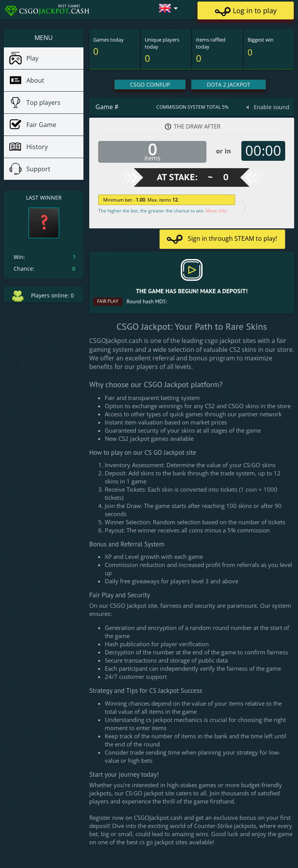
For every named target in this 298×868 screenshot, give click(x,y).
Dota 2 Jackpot (229, 84)
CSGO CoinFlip (150, 84)
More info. (217, 211)
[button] (165, 8)
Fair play (108, 301)
